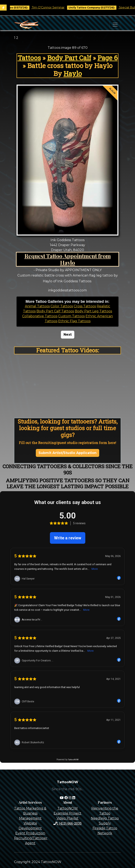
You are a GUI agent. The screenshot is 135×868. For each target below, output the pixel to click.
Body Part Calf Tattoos (55, 311)
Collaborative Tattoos (40, 316)
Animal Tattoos (37, 306)
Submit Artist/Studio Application (67, 453)
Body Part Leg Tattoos (93, 311)
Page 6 (108, 58)
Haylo (73, 73)
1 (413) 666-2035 (67, 823)
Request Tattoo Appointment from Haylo (68, 259)
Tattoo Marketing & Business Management (30, 813)
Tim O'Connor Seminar (54, 7)
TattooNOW (68, 808)
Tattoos (29, 58)
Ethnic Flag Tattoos (74, 321)
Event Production (30, 833)
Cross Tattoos (85, 306)
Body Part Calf (69, 58)
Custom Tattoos (71, 316)
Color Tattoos (62, 306)
